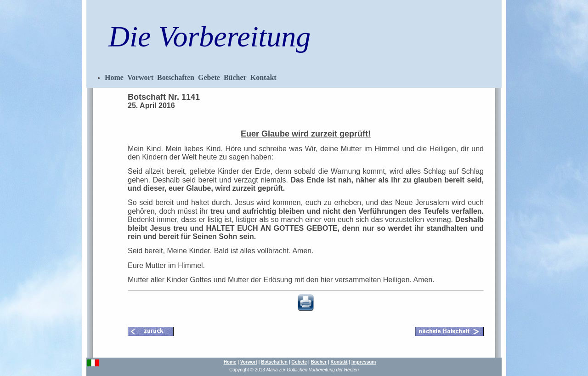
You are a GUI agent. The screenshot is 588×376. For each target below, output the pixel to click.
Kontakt (263, 77)
